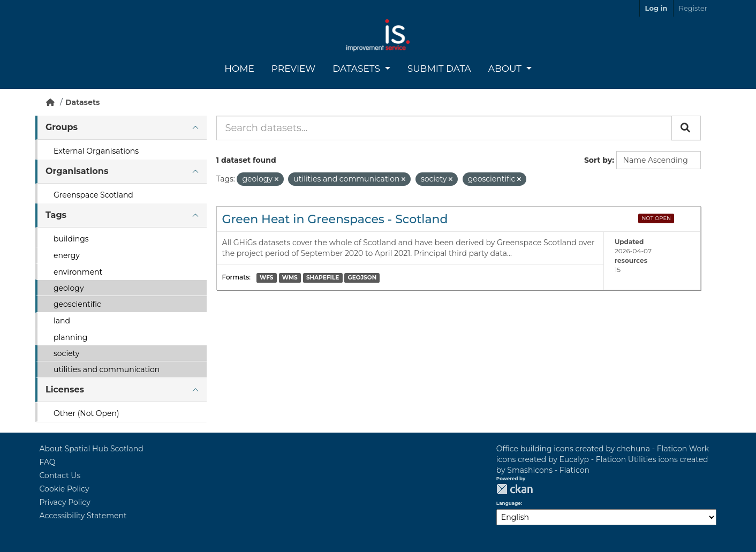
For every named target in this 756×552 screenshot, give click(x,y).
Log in (656, 8)
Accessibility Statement (83, 516)
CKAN (515, 489)
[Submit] (686, 128)
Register (693, 8)
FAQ (48, 462)
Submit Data (439, 69)
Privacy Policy (65, 502)
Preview (293, 69)
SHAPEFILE (323, 278)
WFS (266, 278)
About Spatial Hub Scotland (92, 449)
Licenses (65, 390)
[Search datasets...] (444, 128)
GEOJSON (362, 278)
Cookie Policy (65, 489)
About (506, 69)
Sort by (598, 160)
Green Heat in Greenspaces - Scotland (335, 219)
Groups (62, 127)
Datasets (357, 69)
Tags (56, 215)
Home (239, 69)
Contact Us (60, 475)
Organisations (77, 171)
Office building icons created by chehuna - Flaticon (592, 449)
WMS (290, 278)
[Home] (50, 102)
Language (509, 503)
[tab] (121, 128)
